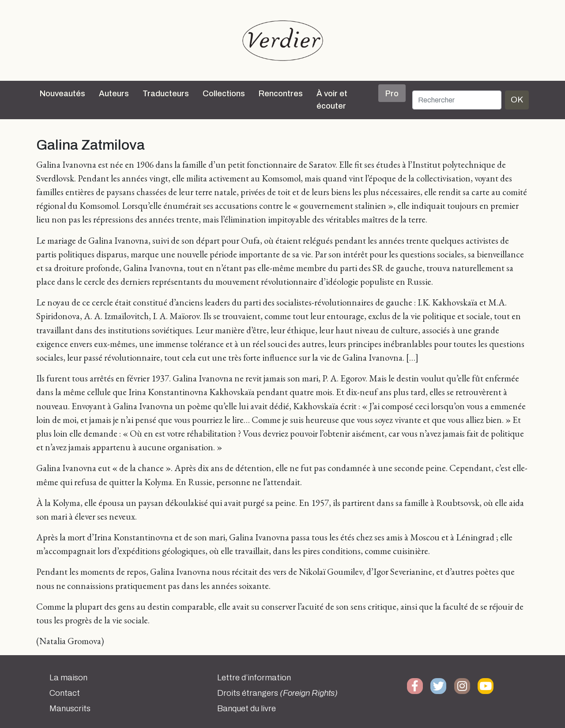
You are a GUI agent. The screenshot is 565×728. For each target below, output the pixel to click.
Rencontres (281, 94)
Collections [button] (224, 94)
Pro (392, 94)
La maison (68, 678)
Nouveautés (62, 94)
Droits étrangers (277, 693)
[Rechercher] (457, 100)
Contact (65, 693)
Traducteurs (166, 94)
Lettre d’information (254, 678)
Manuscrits (70, 709)
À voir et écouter (332, 100)
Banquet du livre (247, 709)
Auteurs (114, 94)
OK (517, 100)
